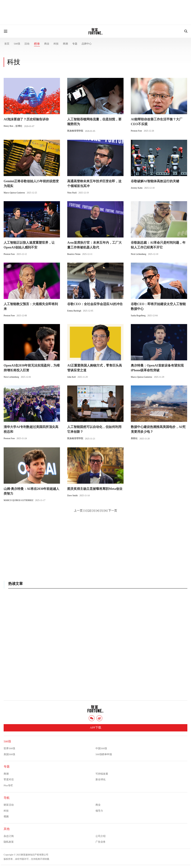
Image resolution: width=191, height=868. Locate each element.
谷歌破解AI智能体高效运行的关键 (155, 181)
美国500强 (9, 754)
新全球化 (101, 779)
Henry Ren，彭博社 (13, 126)
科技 (56, 44)
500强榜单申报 (104, 754)
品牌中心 (87, 44)
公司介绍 (101, 836)
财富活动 (9, 805)
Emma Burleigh (74, 311)
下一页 (113, 511)
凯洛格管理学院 (75, 131)
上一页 (78, 511)
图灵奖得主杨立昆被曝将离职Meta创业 (95, 489)
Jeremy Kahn (137, 188)
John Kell (71, 377)
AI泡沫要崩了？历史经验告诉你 (26, 119)
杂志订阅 (9, 836)
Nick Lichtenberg (138, 254)
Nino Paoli (72, 193)
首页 (7, 44)
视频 (6, 816)
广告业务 (101, 842)
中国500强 (101, 748)
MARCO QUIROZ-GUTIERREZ (18, 500)
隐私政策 (9, 842)
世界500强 (9, 748)
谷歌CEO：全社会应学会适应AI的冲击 (95, 304)
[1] (85, 511)
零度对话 (9, 779)
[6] (106, 511)
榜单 (37, 44)
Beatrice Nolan (74, 254)
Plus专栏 (8, 785)
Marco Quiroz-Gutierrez (14, 193)
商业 (47, 44)
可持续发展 (102, 774)
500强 (17, 44)
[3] (93, 511)
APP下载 (95, 728)
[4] (98, 511)
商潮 (65, 44)
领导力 (99, 811)
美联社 (134, 438)
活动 (27, 44)
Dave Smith (72, 495)
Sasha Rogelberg (138, 315)
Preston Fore (136, 131)
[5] (102, 511)
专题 (75, 44)
